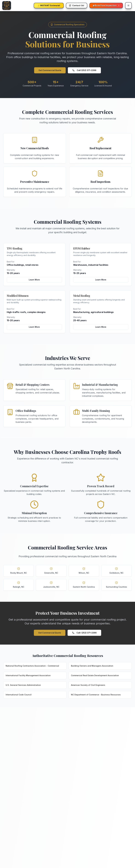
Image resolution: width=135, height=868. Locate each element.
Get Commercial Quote (50, 70)
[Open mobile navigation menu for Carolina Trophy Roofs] (128, 5)
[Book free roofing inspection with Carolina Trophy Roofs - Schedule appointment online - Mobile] (106, 5)
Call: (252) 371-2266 (84, 633)
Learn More (34, 280)
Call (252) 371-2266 (84, 70)
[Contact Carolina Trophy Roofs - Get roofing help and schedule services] (77, 5)
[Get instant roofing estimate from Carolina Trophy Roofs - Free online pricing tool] (49, 5)
